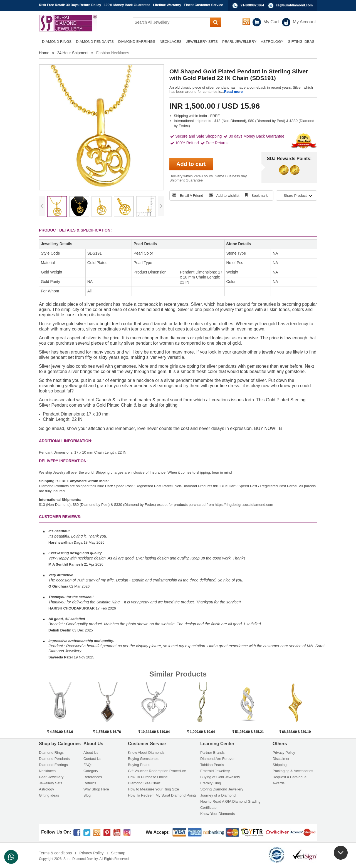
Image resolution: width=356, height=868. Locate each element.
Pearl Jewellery (51, 777)
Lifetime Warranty (167, 5)
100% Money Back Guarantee (127, 5)
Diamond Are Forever (217, 759)
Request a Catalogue (290, 777)
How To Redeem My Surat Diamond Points (162, 795)
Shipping (280, 765)
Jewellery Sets (51, 783)
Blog (87, 795)
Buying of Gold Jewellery (220, 777)
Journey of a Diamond (218, 795)
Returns (90, 783)
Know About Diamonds (146, 753)
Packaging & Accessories (293, 771)
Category (91, 771)
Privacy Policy (284, 753)
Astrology (46, 789)
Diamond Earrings (53, 765)
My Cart (271, 22)
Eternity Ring (211, 783)
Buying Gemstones (143, 759)
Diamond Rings (51, 753)
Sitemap (118, 853)
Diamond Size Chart (144, 783)
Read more (233, 92)
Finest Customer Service (203, 5)
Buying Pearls (139, 765)
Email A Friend (192, 196)
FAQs (88, 765)
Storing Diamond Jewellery (222, 789)
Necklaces (47, 771)
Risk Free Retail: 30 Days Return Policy (70, 5)
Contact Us (92, 759)
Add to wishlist (228, 196)
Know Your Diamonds (217, 814)
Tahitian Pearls (212, 765)
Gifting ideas (49, 795)
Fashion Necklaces (113, 53)
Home (44, 53)
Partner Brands (212, 753)
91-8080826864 (252, 5)
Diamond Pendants (54, 759)
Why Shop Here (96, 789)
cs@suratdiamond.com (294, 5)
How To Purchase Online (148, 777)
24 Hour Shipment (73, 53)
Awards (279, 783)
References (93, 777)
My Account (304, 22)
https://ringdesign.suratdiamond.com (244, 505)
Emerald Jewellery (215, 771)
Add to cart (191, 164)
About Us (91, 753)
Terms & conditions (55, 853)
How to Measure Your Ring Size (154, 789)
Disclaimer (281, 759)
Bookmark (260, 196)
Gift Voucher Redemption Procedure (157, 771)
